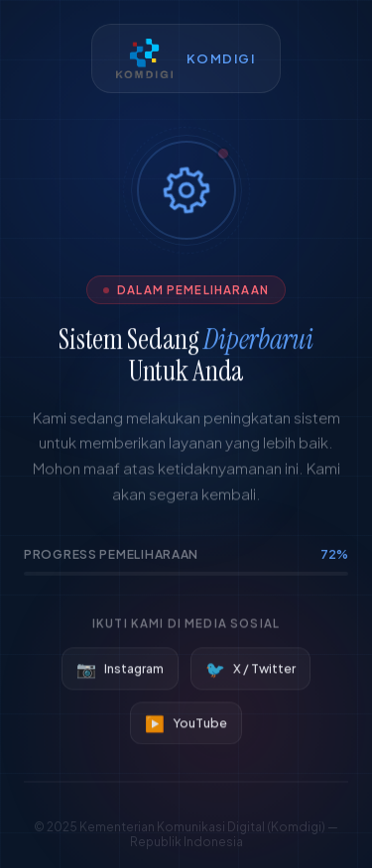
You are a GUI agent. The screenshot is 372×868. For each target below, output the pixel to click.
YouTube (186, 725)
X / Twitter (250, 670)
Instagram (120, 670)
